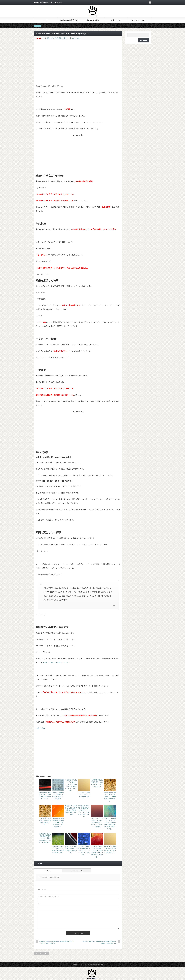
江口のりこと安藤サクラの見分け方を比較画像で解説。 (84, 796)
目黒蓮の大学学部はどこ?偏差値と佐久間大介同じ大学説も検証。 (58, 796)
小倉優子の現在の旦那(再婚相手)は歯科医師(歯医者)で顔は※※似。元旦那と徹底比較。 (56, 942)
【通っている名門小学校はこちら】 (56, 663)
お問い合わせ (116, 20)
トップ (46, 20)
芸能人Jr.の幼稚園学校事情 (69, 20)
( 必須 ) (42, 890)
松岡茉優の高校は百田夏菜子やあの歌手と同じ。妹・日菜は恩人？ (97, 783)
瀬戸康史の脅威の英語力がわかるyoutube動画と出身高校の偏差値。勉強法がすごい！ (100, 942)
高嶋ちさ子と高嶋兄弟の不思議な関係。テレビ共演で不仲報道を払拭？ (110, 849)
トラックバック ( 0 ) (77, 870)
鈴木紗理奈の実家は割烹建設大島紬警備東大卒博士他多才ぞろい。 (45, 796)
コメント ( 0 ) (48, 870)
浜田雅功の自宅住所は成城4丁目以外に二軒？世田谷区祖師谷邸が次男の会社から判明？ (45, 838)
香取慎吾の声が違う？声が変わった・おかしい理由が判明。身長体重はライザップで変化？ (71, 785)
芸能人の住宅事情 (92, 20)
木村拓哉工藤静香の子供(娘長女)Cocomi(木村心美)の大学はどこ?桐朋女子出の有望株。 (97, 852)
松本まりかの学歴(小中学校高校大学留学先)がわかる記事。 (71, 849)
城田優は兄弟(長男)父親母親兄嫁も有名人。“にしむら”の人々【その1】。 (84, 851)
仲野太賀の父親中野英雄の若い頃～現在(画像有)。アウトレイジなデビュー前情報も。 (97, 823)
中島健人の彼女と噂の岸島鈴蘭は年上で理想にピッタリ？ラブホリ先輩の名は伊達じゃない (84, 811)
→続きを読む (41, 728)
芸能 (65, 38)
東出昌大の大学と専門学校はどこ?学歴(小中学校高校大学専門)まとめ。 (58, 849)
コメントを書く (76, 38)
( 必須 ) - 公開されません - (48, 897)
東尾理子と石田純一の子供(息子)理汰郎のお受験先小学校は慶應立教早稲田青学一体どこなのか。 (110, 824)
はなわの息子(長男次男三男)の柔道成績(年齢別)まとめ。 (45, 821)
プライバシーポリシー (139, 20)
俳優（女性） (50, 38)
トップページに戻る (41, 953)
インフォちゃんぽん (90, 964)
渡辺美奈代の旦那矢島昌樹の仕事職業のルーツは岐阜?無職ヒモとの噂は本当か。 (58, 823)
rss (150, 2)
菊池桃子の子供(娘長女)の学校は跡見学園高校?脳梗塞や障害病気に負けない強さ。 (71, 810)
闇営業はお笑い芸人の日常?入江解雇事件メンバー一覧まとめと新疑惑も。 (110, 797)
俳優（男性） (59, 38)
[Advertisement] (78, 67)
